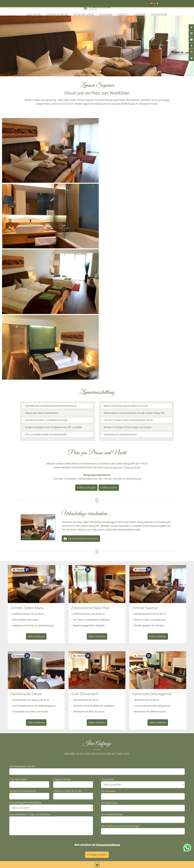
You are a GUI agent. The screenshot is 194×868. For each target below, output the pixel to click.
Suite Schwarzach (78, 748)
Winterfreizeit (16, 778)
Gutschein (114, 804)
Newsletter (114, 809)
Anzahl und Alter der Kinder (69, 561)
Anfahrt (73, 814)
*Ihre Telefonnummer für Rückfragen (120, 596)
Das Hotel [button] (34, 13)
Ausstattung (16, 732)
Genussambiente (137, 773)
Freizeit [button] (123, 13)
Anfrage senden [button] (97, 624)
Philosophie (16, 742)
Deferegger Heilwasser (21, 814)
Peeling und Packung (139, 753)
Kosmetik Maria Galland (140, 742)
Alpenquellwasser (137, 789)
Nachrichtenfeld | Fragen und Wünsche (33, 584)
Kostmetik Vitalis (137, 748)
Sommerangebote (78, 773)
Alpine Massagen (137, 732)
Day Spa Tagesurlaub (20, 809)
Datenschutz (154, 809)
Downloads (114, 814)
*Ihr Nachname (109, 572)
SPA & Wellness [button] (84, 13)
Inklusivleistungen (19, 748)
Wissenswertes (17, 758)
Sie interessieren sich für (25, 536)
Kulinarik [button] (106, 13)
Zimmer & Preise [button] (57, 13)
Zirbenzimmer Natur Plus (81, 732)
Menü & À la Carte (137, 778)
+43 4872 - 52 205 (65, 2)
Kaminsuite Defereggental (82, 753)
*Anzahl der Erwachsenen (26, 561)
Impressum (154, 804)
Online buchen (108, 260)
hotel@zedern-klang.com (47, 2)
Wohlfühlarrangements (140, 727)
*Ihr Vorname (108, 561)
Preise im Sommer (112, 239)
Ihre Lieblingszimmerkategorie (28, 572)
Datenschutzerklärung (108, 614)
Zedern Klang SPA (19, 804)
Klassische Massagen (139, 737)
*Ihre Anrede (108, 549)
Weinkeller (134, 783)
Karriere (140, 13)
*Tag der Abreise (63, 549)
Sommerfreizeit (17, 773)
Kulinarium (15, 737)
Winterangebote (77, 783)
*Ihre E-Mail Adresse (112, 584)
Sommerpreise (76, 778)
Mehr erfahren (36, 407)
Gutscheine (159, 13)
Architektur (15, 727)
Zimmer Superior (77, 737)
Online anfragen (87, 260)
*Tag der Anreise (21, 549)
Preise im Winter (132, 239)
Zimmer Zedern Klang (80, 727)
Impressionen (17, 753)
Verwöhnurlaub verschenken (83, 310)
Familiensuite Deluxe (79, 742)
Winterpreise (75, 789)
